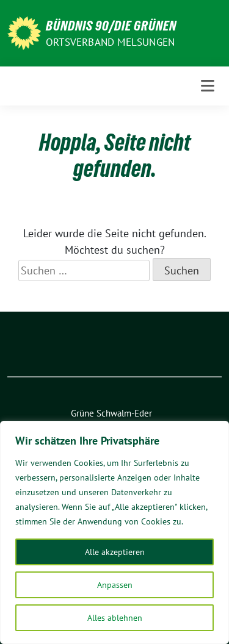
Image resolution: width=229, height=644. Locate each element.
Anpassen (115, 585)
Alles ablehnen (115, 618)
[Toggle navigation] (208, 86)
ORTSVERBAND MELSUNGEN (110, 42)
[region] (114, 532)
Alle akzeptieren (115, 552)
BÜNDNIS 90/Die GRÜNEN (111, 26)
